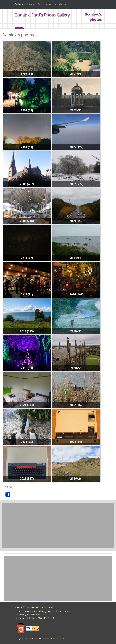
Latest (31, 4)
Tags (40, 4)
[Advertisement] (58, 525)
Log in (65, 4)
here (38, 615)
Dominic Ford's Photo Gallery (42, 15)
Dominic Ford (33, 607)
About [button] (50, 4)
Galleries (20, 4)
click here (68, 611)
